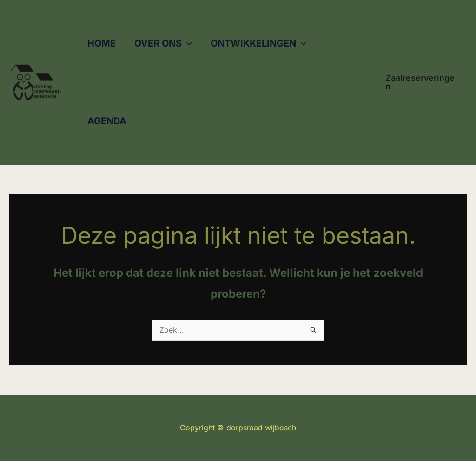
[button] (187, 43)
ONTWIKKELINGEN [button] (258, 43)
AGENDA (107, 121)
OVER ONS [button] (163, 43)
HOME (102, 43)
